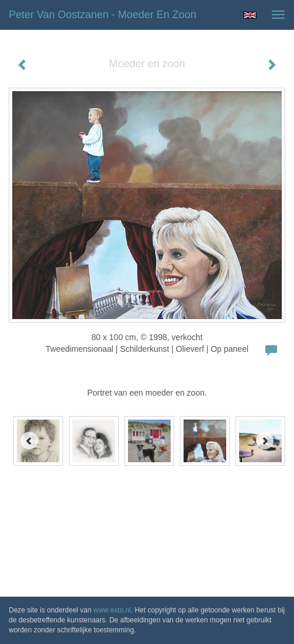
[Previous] (29, 441)
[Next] (265, 441)
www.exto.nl (112, 610)
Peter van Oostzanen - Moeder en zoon (103, 15)
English (250, 15)
